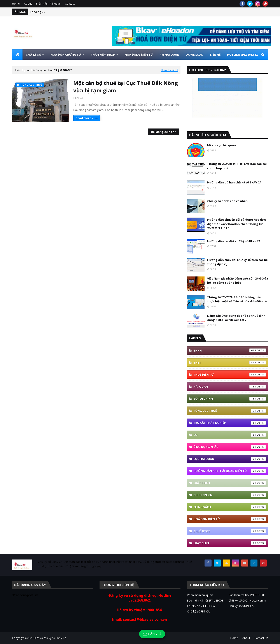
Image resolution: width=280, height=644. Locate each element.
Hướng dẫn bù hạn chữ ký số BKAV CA (234, 182)
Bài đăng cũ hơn (163, 132)
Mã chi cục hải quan (221, 145)
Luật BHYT (230, 543)
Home (16, 4)
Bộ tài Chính (230, 399)
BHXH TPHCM (230, 495)
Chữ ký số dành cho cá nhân (227, 201)
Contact (70, 4)
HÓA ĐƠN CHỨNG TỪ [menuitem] (66, 55)
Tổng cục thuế (230, 411)
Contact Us (261, 638)
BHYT (230, 362)
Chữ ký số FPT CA (198, 611)
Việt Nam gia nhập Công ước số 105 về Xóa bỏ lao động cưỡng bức (238, 281)
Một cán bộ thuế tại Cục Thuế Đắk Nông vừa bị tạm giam (126, 87)
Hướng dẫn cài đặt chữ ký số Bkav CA (234, 241)
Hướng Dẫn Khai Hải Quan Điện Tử (230, 471)
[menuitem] (17, 55)
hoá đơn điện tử (230, 519)
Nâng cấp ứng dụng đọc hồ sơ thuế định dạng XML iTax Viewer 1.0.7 (236, 318)
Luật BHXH (230, 483)
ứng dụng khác (230, 447)
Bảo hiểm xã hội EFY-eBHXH (205, 600)
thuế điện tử (230, 375)
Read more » (85, 118)
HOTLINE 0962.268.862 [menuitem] (242, 55)
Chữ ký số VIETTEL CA (201, 606)
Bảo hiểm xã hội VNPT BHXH (247, 595)
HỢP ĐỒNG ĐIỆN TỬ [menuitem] (139, 55)
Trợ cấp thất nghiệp (230, 423)
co (230, 435)
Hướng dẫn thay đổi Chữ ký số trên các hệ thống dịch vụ (237, 262)
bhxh (230, 350)
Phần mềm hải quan (48, 4)
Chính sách (230, 507)
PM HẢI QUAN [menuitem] (169, 55)
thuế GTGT (230, 531)
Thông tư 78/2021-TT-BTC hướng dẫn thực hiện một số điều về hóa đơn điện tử (237, 299)
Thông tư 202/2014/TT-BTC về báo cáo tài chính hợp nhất (237, 166)
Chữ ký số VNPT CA (241, 606)
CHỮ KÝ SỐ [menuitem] (33, 55)
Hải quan (230, 387)
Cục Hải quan (230, 459)
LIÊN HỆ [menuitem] (215, 55)
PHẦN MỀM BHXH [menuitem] (103, 55)
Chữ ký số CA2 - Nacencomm (247, 600)
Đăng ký (152, 634)
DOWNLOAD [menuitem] (195, 55)
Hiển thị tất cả (170, 70)
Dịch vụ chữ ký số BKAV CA (50, 638)
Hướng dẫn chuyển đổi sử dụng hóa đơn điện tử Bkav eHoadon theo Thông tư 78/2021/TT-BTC (236, 224)
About (28, 4)
